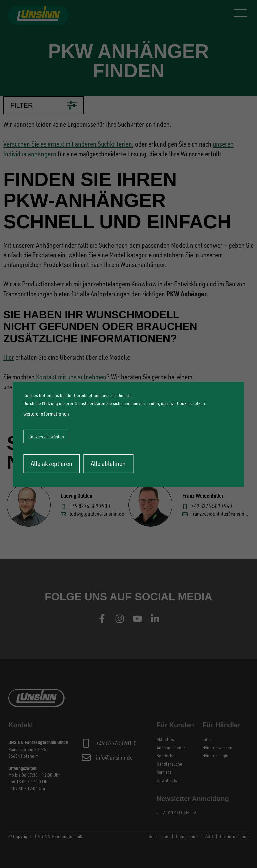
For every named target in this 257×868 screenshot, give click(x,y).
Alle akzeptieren (52, 463)
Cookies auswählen (46, 436)
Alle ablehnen (108, 463)
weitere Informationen (46, 414)
